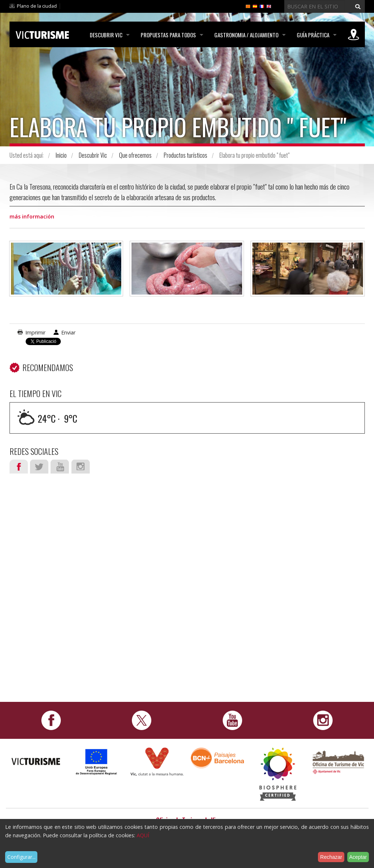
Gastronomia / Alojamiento (246, 35)
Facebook (19, 467)
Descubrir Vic (106, 35)
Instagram (81, 467)
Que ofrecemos (135, 155)
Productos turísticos (186, 155)
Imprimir (35, 332)
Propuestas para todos (168, 35)
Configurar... (21, 857)
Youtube (60, 467)
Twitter (39, 467)
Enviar (68, 332)
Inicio (61, 155)
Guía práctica (313, 35)
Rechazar (331, 857)
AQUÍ (143, 835)
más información (32, 216)
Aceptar (358, 857)
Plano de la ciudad (37, 6)
